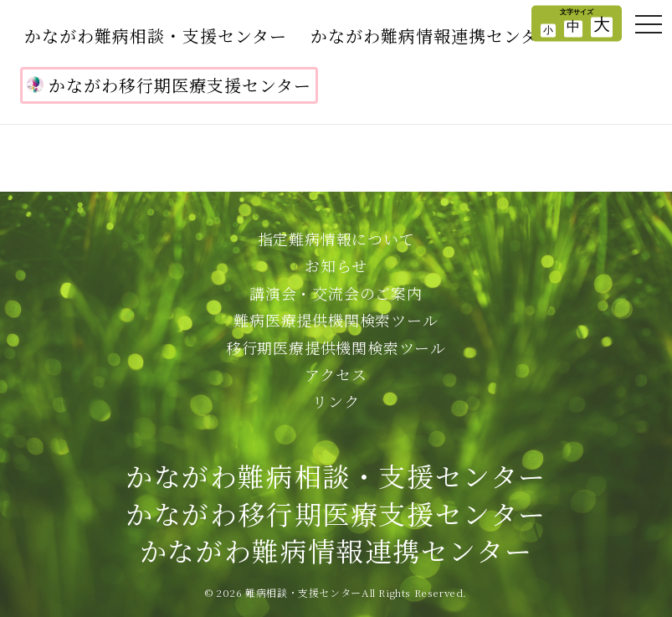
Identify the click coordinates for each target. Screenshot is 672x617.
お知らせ (336, 265)
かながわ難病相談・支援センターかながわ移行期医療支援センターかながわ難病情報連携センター (336, 513)
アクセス (336, 374)
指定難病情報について (336, 239)
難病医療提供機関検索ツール (336, 320)
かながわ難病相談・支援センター (156, 36)
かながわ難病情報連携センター (433, 36)
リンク (336, 401)
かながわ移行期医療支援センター (169, 85)
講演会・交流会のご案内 (336, 293)
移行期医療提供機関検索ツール (336, 347)
